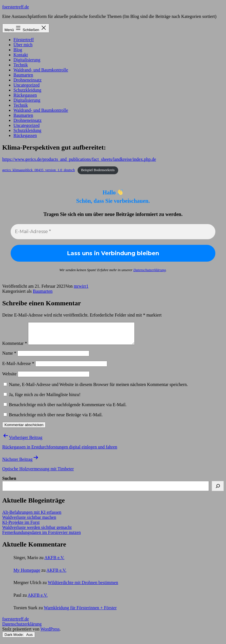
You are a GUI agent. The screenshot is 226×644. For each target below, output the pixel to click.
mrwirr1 (81, 286)
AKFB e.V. (54, 562)
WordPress (50, 633)
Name (9, 357)
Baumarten (23, 75)
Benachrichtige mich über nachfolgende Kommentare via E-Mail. (68, 409)
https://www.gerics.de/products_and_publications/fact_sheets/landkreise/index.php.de (79, 159)
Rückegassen (25, 95)
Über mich (23, 45)
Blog (18, 50)
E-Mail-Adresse (18, 368)
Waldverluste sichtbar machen (29, 521)
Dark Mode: (19, 639)
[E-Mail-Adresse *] (113, 232)
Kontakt (21, 55)
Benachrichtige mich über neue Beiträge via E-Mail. (56, 419)
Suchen (9, 483)
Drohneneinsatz (27, 80)
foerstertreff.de (16, 7)
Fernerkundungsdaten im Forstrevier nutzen (41, 537)
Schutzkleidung (27, 90)
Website (9, 378)
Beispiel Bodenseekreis (98, 170)
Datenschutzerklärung (150, 270)
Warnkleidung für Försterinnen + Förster (80, 612)
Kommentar (15, 347)
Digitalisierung (27, 60)
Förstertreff (24, 40)
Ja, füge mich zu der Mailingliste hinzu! (42, 399)
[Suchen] (218, 490)
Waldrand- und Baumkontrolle (41, 70)
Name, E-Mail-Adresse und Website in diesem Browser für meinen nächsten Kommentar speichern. (98, 389)
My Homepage (27, 574)
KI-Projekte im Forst (21, 526)
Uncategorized (26, 85)
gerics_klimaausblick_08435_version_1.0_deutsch (39, 170)
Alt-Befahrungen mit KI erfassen (32, 516)
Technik (21, 65)
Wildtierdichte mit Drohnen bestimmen (83, 587)
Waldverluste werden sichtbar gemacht (37, 532)
